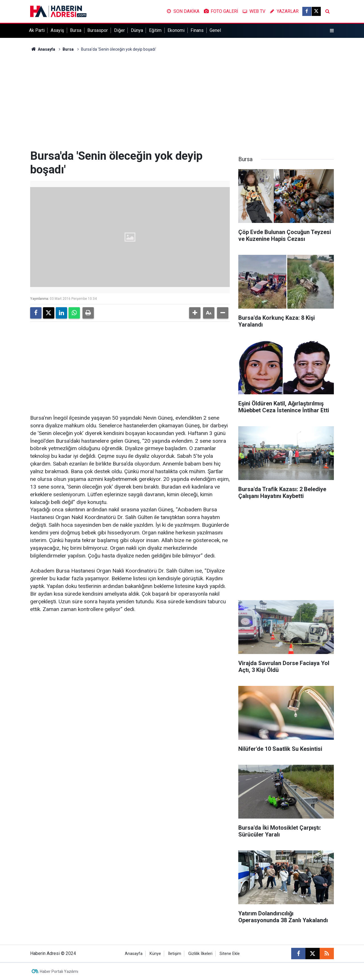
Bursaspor (98, 30)
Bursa (76, 30)
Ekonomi (176, 30)
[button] (195, 313)
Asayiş (57, 30)
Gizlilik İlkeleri (200, 954)
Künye (155, 954)
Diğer (119, 30)
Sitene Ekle (230, 954)
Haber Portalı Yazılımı (59, 971)
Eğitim (155, 30)
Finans (197, 30)
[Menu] (332, 31)
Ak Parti (37, 30)
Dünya (137, 30)
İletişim (175, 954)
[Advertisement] (182, 101)
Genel (215, 30)
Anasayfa (43, 49)
